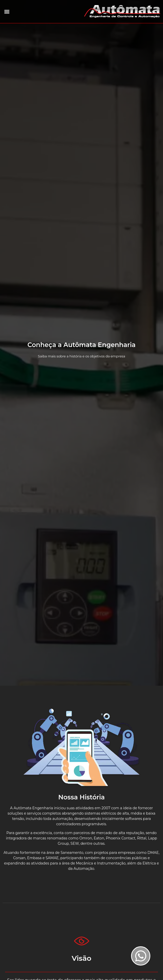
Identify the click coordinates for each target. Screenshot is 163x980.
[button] (7, 12)
